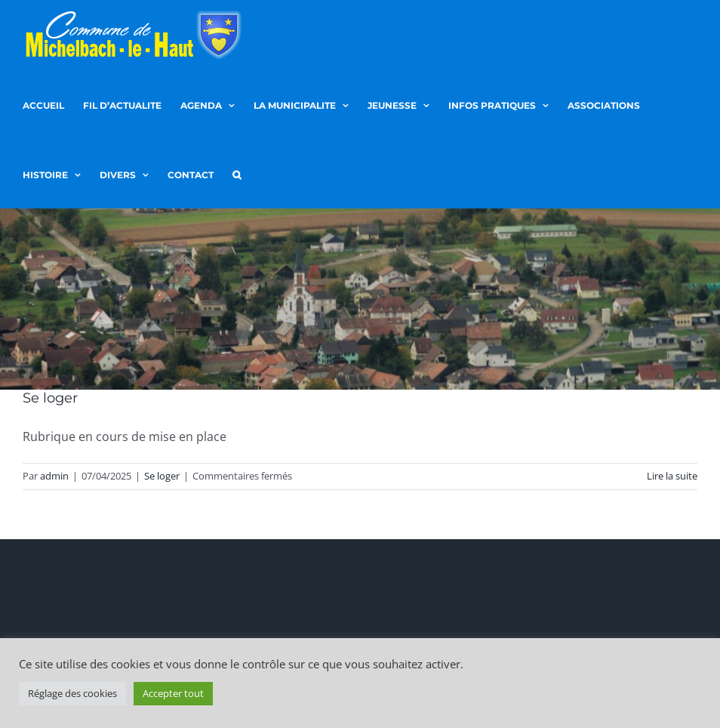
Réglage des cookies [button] (72, 693)
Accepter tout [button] (173, 693)
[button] (237, 174)
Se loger (50, 398)
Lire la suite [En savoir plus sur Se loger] (672, 476)
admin (54, 476)
